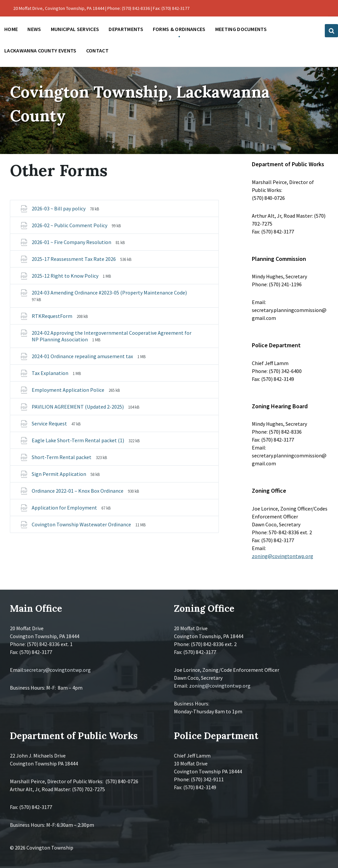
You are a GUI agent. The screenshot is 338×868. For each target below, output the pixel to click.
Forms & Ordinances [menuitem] (179, 29)
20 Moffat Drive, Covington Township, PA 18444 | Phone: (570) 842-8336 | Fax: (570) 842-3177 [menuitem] (101, 8)
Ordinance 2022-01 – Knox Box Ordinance (78, 491)
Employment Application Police (68, 390)
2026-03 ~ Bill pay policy (59, 208)
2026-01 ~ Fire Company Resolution (72, 242)
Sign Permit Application (59, 474)
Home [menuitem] (11, 29)
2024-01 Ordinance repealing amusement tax (83, 356)
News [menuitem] (34, 29)
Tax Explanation (51, 373)
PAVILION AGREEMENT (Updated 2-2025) (78, 407)
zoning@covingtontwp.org (283, 556)
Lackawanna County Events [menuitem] (40, 50)
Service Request (50, 423)
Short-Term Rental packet (62, 457)
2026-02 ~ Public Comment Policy (70, 225)
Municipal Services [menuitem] (75, 29)
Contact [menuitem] (97, 50)
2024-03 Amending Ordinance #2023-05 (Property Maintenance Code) (109, 293)
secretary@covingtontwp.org (57, 670)
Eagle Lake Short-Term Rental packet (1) (78, 440)
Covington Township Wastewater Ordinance (82, 524)
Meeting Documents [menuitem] (241, 29)
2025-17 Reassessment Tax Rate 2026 (74, 259)
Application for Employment (65, 508)
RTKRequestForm (52, 316)
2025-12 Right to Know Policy (66, 276)
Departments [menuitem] (126, 29)
